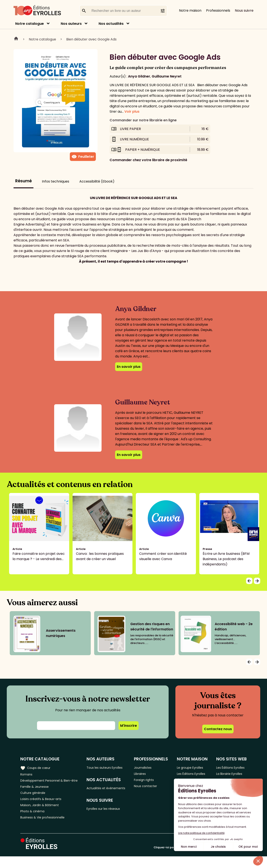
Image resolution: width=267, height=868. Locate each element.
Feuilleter (83, 157)
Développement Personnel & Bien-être (45, 784)
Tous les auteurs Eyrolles (109, 768)
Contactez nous (218, 729)
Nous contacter (150, 788)
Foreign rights (148, 781)
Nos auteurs (71, 24)
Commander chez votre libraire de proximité (148, 160)
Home (16, 39)
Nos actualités (111, 24)
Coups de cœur (36, 767)
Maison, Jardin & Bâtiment (42, 815)
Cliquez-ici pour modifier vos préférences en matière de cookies (200, 859)
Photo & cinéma (34, 822)
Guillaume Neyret (167, 76)
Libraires (144, 775)
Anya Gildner (139, 76)
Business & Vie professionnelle (45, 829)
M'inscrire (129, 726)
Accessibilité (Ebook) (97, 181)
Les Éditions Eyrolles (187, 777)
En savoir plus (129, 367)
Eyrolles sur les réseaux (108, 816)
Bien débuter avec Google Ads (91, 39)
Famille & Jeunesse (36, 794)
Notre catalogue (30, 24)
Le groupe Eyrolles (193, 768)
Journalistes (147, 768)
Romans (27, 775)
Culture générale (34, 801)
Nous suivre (244, 10)
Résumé (23, 181)
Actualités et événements (100, 792)
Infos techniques (56, 181)
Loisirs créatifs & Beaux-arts (43, 808)
